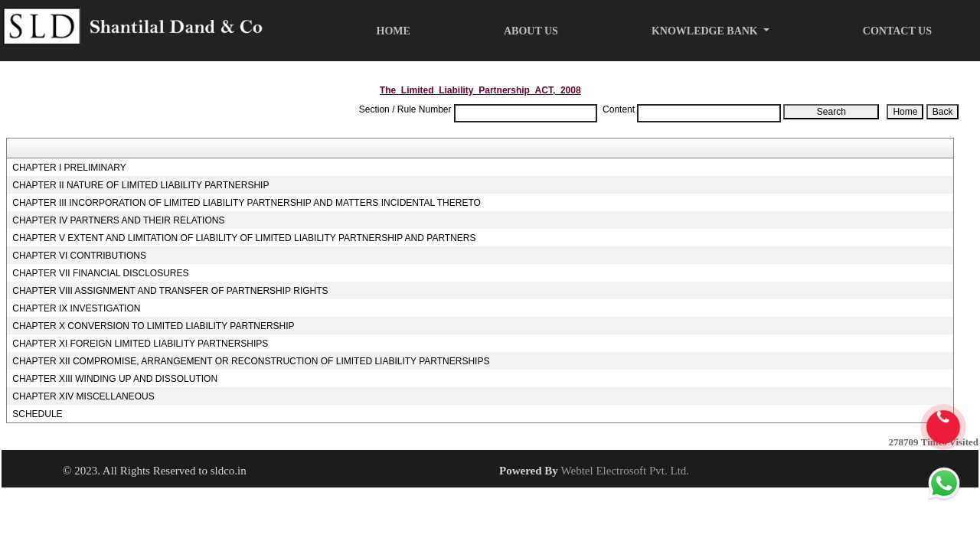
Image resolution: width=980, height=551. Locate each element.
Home (394, 31)
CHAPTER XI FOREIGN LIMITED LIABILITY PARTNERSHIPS (140, 344)
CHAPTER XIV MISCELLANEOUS (83, 396)
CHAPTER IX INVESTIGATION (76, 308)
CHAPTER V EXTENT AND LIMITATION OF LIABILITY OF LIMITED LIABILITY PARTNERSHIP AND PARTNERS (244, 238)
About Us (531, 31)
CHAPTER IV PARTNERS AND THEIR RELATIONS (118, 220)
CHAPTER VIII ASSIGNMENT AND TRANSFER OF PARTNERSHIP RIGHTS (170, 291)
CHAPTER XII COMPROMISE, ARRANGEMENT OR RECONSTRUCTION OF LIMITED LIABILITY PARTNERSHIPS (251, 361)
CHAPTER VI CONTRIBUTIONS (79, 256)
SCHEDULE (37, 414)
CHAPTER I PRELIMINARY (69, 168)
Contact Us (897, 31)
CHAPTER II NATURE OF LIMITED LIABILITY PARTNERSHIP (140, 185)
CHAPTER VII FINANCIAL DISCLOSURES (100, 273)
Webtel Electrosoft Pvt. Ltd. (626, 471)
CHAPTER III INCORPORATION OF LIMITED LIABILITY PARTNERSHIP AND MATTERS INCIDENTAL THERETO (247, 203)
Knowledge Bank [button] (706, 31)
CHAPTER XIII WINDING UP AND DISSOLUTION (115, 379)
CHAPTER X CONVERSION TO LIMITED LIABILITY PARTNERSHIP (153, 326)
